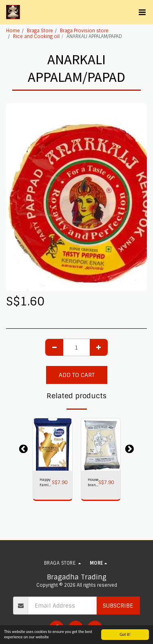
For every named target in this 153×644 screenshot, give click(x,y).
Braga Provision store (84, 31)
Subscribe (118, 606)
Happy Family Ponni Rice (46, 483)
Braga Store (40, 31)
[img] (53, 444)
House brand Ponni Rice (93, 483)
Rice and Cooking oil (36, 36)
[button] (142, 12)
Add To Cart (77, 375)
